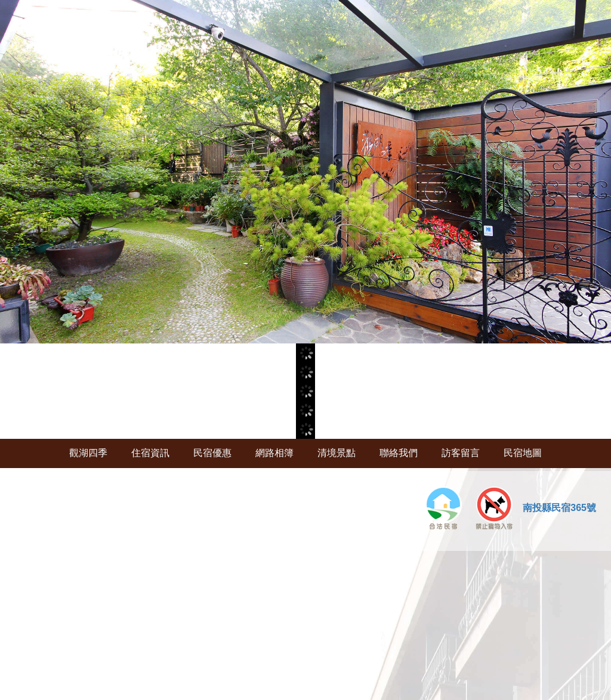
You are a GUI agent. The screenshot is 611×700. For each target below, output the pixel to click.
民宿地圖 (523, 453)
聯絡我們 (399, 453)
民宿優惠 (212, 453)
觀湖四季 (88, 453)
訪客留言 (461, 453)
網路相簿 (274, 453)
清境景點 (337, 453)
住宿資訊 (150, 453)
